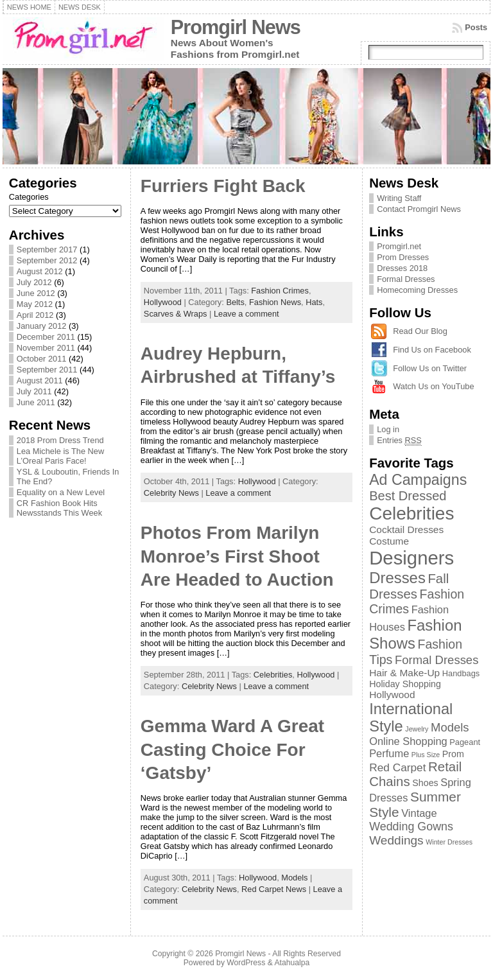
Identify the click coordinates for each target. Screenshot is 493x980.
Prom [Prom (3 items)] (453, 754)
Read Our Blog (420, 331)
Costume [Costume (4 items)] (389, 541)
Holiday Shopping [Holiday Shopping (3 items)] (405, 684)
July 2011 (34, 391)
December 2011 (46, 337)
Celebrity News (171, 493)
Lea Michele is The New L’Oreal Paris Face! (60, 456)
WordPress (246, 963)
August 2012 (40, 271)
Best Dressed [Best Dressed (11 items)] (408, 496)
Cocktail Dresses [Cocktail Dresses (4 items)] (406, 529)
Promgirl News (236, 27)
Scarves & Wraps (176, 314)
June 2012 (36, 293)
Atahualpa (292, 963)
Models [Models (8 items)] (450, 727)
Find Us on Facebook (432, 350)
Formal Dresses (406, 279)
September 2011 (47, 370)
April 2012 (35, 315)
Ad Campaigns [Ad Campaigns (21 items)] (418, 480)
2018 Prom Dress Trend (60, 440)
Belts (235, 302)
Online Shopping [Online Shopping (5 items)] (408, 741)
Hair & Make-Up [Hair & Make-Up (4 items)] (404, 673)
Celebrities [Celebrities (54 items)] (411, 513)
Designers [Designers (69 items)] (411, 558)
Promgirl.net (399, 246)
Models (294, 878)
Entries (399, 441)
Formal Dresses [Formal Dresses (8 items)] (437, 660)
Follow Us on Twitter (430, 368)
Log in (388, 429)
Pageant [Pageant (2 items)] (465, 742)
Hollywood (163, 302)
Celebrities (273, 675)
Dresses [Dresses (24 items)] (397, 578)
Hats (314, 302)
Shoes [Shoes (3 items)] (425, 783)
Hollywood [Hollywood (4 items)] (392, 695)
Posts (476, 27)
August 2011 (40, 381)
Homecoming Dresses (417, 290)
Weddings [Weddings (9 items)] (396, 840)
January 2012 (42, 326)
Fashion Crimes (280, 291)
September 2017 (47, 249)
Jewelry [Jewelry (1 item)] (417, 729)
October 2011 (42, 359)
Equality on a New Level (61, 492)
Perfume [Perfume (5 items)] (389, 753)
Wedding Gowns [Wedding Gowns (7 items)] (411, 827)
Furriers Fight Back (223, 186)
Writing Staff (399, 198)
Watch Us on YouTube (433, 386)
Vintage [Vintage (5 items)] (419, 813)
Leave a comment (246, 314)
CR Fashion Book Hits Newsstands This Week (59, 508)
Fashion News (275, 302)
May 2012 (35, 304)
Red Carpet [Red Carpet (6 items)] (397, 767)
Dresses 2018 (402, 268)
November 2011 (46, 348)
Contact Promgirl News (419, 209)
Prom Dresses (403, 257)
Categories (29, 197)
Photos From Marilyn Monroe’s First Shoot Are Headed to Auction (237, 556)
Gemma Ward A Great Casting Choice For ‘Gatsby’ (232, 749)
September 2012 (47, 260)
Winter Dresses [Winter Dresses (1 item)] (449, 842)
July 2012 (34, 282)
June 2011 (36, 402)
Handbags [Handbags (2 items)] (461, 673)
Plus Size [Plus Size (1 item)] (426, 755)
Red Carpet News (274, 889)
